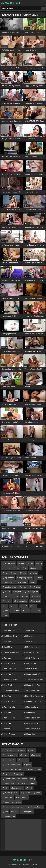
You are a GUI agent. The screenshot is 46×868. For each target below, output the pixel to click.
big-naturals (9, 578)
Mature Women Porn (11, 652)
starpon (8, 774)
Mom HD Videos (10, 734)
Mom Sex (7, 642)
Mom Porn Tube (9, 674)
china (40, 578)
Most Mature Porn (33, 729)
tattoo (15, 606)
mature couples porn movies (34, 675)
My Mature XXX (32, 669)
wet (6, 573)
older (15, 573)
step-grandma (22, 601)
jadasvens (27, 793)
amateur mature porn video (35, 680)
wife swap (21, 750)
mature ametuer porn (35, 701)
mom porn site (9, 707)
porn (7, 611)
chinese (8, 568)
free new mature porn (35, 696)
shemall (25, 755)
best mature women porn (11, 691)
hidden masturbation (13, 802)
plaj (33, 779)
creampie (36, 596)
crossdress (9, 750)
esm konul (24, 760)
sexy (34, 582)
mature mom (18, 788)
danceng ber (23, 797)
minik (30, 788)
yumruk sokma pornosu (14, 769)
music (33, 750)
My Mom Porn (32, 663)
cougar (7, 592)
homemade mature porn (11, 680)
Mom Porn (7, 696)
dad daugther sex (11, 793)
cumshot (8, 601)
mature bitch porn (33, 685)
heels (34, 606)
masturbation (10, 563)
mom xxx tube (9, 631)
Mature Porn (31, 734)
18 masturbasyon (36, 807)
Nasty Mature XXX (33, 652)
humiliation (37, 568)
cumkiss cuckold (11, 755)
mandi (38, 793)
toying (30, 769)
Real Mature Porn (10, 636)
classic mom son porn (13, 765)
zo (6, 760)
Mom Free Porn (9, 718)
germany (36, 755)
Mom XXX (30, 636)
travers (16, 812)
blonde (27, 611)
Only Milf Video (9, 647)
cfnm (22, 563)
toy (6, 606)
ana (39, 769)
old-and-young (32, 592)
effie (13, 760)
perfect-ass (36, 587)
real (6, 615)
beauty (16, 611)
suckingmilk (28, 812)
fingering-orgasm (26, 578)
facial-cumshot (10, 587)
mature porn (31, 712)
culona (15, 596)
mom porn (7, 712)
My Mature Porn (32, 647)
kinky (40, 563)
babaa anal (9, 797)
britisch (22, 783)
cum (17, 568)
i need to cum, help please (15, 807)
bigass (25, 596)
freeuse (33, 783)
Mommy (7, 729)
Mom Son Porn (32, 707)
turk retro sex (10, 816)
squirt (25, 606)
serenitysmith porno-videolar (16, 779)
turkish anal (9, 783)
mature (34, 573)
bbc (6, 596)
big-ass (24, 587)
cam (26, 568)
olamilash (19, 774)
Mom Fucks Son (10, 669)
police (29, 765)
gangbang (9, 582)
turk (6, 812)
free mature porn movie (33, 691)
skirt (6, 788)
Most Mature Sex (33, 723)
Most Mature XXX (33, 718)
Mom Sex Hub (9, 685)
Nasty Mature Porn (33, 658)
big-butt (18, 592)
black (31, 563)
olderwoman (22, 582)
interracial (36, 601)
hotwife (37, 611)
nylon (24, 573)
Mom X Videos (9, 663)
